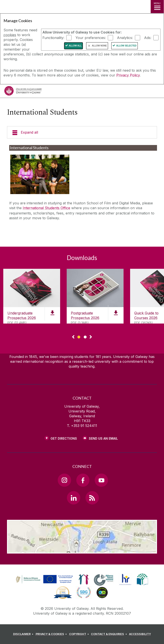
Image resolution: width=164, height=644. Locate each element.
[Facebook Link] (83, 480)
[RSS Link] (92, 498)
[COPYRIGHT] (80, 634)
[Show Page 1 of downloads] (79, 336)
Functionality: (53, 38)
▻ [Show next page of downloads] (91, 337)
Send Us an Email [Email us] (103, 438)
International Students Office (46, 208)
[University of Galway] (23, 92)
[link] (44, 579)
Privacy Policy (128, 75)
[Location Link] (82, 550)
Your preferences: (91, 38)
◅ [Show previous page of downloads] (73, 337)
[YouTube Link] (101, 480)
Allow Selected (126, 46)
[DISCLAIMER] (24, 634)
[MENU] (157, 7)
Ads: (148, 38)
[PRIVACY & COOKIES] (52, 634)
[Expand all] (82, 132)
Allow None (99, 46)
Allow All (75, 46)
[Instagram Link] (64, 480)
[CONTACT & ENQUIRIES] (110, 634)
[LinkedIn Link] (73, 498)
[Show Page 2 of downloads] (85, 336)
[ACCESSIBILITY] (140, 634)
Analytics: (125, 38)
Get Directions (64, 438)
